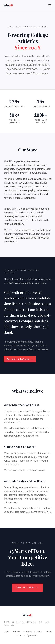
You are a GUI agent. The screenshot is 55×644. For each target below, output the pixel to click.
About (7, 631)
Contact (27, 631)
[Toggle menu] (50, 5)
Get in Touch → (28, 588)
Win (8, 5)
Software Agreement (27, 635)
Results (16, 631)
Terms (48, 631)
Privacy (38, 631)
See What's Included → (20, 359)
